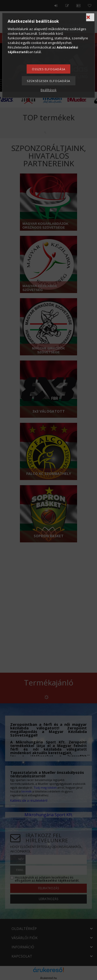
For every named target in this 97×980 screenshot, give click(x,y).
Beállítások (48, 90)
